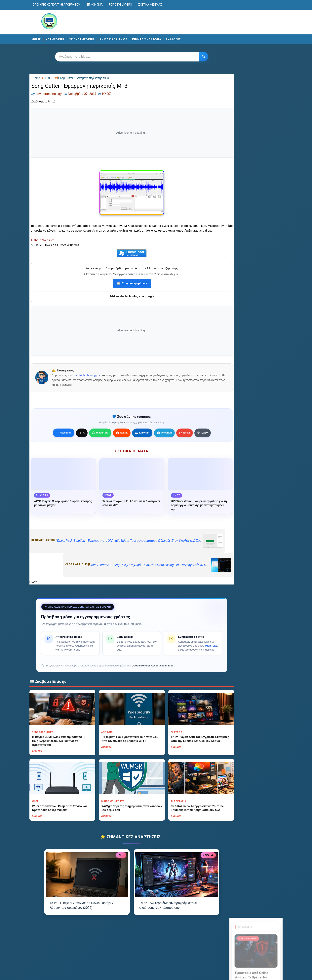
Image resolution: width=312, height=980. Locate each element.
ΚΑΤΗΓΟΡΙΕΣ (67, 38)
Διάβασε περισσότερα (246, 123)
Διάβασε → (51, 762)
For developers (133, 5)
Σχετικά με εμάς (162, 5)
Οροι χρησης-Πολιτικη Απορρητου (69, 5)
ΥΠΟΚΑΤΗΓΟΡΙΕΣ (94, 38)
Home (48, 38)
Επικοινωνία (107, 5)
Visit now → (246, 178)
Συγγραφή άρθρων (131, 290)
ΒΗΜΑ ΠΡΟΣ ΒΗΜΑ (126, 38)
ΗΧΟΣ (119, 95)
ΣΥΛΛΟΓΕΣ (186, 38)
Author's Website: (55, 247)
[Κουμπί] (203, 56)
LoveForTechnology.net (100, 382)
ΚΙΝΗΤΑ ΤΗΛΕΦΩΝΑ (159, 38)
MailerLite (181, 657)
